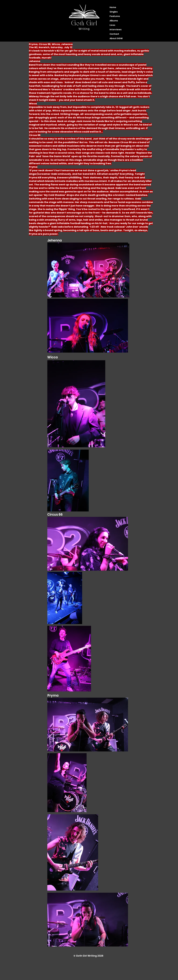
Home (113, 7)
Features (115, 16)
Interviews (116, 30)
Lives (112, 25)
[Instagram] (51, 13)
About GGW (116, 38)
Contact (114, 34)
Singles (114, 12)
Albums (114, 21)
